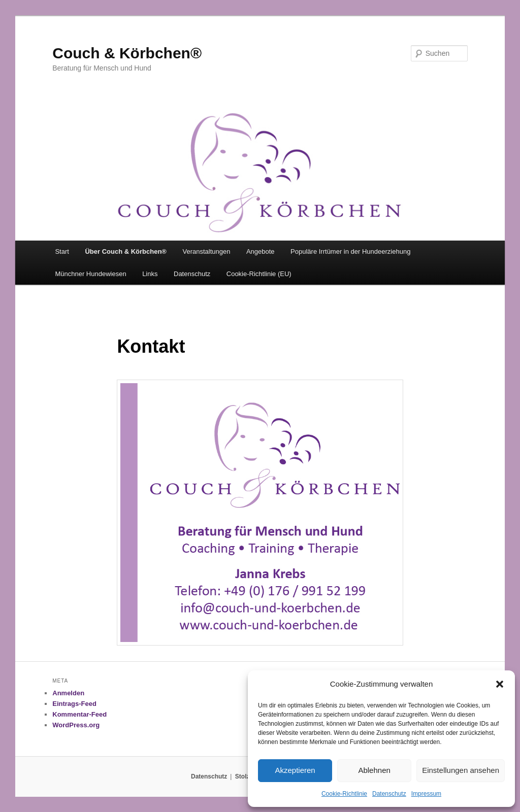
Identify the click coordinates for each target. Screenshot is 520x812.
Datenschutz (389, 794)
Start (62, 251)
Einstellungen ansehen (461, 770)
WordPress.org (76, 725)
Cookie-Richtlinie (344, 794)
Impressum (426, 794)
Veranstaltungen (206, 251)
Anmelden (68, 693)
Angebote (261, 251)
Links (150, 274)
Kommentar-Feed (79, 714)
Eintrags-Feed (74, 704)
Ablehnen (374, 770)
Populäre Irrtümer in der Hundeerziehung (350, 251)
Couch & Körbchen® (127, 53)
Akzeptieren (295, 770)
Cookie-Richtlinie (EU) (259, 274)
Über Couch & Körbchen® (126, 251)
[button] (500, 684)
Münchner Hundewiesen (90, 274)
